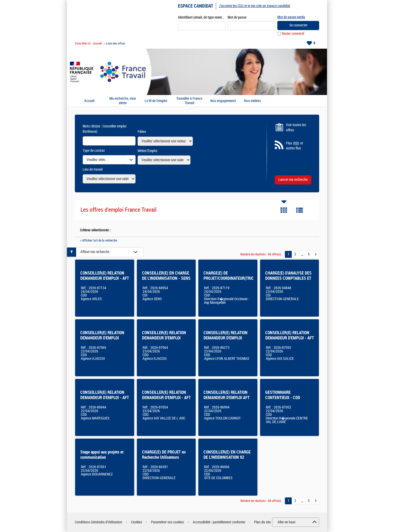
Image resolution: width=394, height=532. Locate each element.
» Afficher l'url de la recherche (98, 240)
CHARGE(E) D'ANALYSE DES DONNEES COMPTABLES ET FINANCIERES (288, 278)
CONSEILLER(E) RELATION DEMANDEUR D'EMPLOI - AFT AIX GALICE (290, 338)
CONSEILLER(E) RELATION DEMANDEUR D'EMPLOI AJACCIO (102, 338)
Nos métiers (252, 101)
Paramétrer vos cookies (167, 522)
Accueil (97, 43)
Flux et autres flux (294, 146)
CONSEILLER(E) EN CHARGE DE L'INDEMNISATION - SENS (166, 276)
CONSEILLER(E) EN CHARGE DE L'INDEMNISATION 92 (227, 455)
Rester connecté (293, 34)
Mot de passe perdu (291, 17)
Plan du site (262, 522)
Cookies (137, 522)
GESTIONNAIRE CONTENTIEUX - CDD (283, 395)
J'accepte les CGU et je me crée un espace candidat (254, 6)
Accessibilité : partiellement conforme (219, 522)
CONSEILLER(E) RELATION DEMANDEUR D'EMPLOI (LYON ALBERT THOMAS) (226, 338)
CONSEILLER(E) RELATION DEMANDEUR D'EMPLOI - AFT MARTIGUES (105, 398)
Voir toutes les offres (296, 128)
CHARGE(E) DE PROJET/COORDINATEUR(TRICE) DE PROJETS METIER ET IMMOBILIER (230, 281)
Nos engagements (223, 101)
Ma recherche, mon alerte (123, 101)
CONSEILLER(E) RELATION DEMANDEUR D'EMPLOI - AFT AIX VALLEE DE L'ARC (166, 398)
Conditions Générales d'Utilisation (98, 522)
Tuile (284, 210)
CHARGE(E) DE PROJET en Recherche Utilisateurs (164, 455)
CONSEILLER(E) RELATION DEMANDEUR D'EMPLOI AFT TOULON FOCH (227, 398)
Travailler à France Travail (189, 101)
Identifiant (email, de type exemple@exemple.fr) (202, 17)
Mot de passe (237, 17)
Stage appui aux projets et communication (102, 455)
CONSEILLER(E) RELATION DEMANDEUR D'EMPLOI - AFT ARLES (105, 278)
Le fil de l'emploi (156, 101)
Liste (300, 210)
